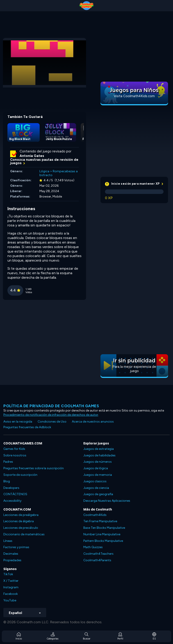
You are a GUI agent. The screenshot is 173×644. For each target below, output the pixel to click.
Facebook (11, 594)
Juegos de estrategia (99, 449)
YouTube (10, 600)
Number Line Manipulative (102, 534)
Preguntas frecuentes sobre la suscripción (34, 468)
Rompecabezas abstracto (59, 173)
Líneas (8, 541)
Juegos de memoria (98, 475)
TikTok (8, 574)
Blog (7, 481)
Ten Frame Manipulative (100, 521)
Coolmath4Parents (97, 560)
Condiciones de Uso (52, 422)
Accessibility (12, 501)
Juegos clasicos (95, 481)
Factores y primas (16, 547)
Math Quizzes (93, 547)
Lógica (44, 171)
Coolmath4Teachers (98, 554)
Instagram (11, 587)
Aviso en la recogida (18, 422)
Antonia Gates (32, 156)
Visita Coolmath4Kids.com (134, 96)
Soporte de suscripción (20, 475)
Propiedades (12, 560)
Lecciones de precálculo (21, 528)
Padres (8, 462)
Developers (11, 488)
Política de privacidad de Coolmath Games (51, 406)
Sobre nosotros (15, 455)
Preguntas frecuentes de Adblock (27, 427)
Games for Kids (14, 449)
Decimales (11, 554)
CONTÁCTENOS (15, 494)
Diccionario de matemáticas (24, 534)
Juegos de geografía (98, 494)
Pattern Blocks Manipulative (103, 541)
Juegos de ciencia (96, 488)
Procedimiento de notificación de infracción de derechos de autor (51, 415)
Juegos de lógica (96, 468)
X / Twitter (11, 581)
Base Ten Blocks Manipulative (104, 528)
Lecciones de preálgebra (21, 515)
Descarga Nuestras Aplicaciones (107, 501)
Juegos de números (98, 462)
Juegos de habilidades (99, 455)
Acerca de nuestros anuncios (93, 422)
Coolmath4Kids (95, 515)
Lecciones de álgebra (19, 521)
